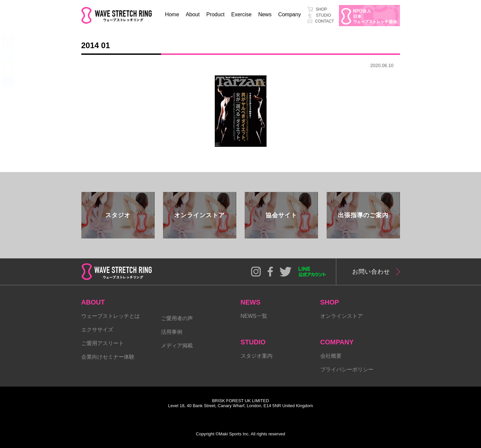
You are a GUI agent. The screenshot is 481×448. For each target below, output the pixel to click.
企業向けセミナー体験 (108, 357)
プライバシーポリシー (347, 369)
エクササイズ (97, 330)
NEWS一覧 (254, 316)
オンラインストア (342, 316)
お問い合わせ (371, 272)
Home (172, 14)
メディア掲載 (177, 346)
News (265, 14)
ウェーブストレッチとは (111, 316)
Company (289, 14)
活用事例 (172, 332)
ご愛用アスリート (103, 343)
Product (215, 14)
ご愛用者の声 (177, 318)
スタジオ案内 (257, 356)
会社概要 (331, 356)
